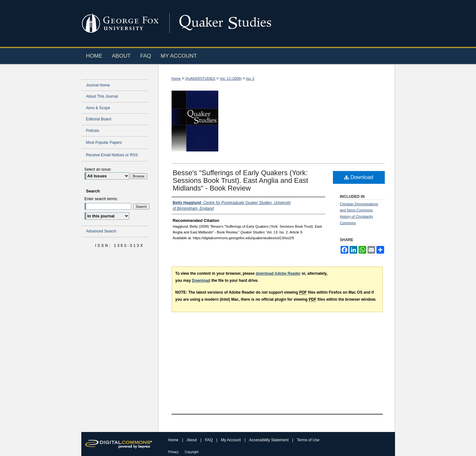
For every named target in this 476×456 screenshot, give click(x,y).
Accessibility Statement (269, 440)
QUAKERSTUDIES (200, 78)
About (192, 440)
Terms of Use (308, 440)
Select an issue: (98, 169)
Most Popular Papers (104, 142)
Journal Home (98, 85)
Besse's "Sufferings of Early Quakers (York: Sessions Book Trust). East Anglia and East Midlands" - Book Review (241, 180)
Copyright (192, 452)
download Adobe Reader (278, 273)
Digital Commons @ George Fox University (278, 23)
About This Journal (102, 96)
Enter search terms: (101, 199)
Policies (93, 131)
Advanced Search (101, 231)
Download (359, 177)
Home (176, 78)
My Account (231, 440)
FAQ (209, 440)
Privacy (174, 452)
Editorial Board (99, 119)
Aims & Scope (98, 108)
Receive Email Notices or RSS (112, 155)
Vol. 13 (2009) (231, 78)
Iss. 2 (250, 78)
